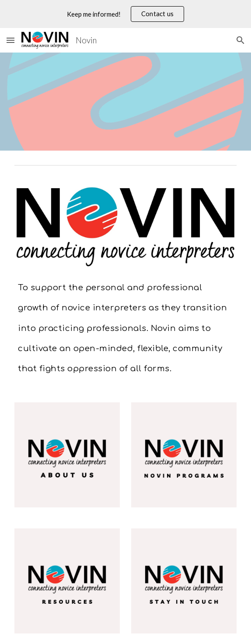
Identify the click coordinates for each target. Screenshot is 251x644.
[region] (125, 14)
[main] (125, 324)
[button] (10, 40)
